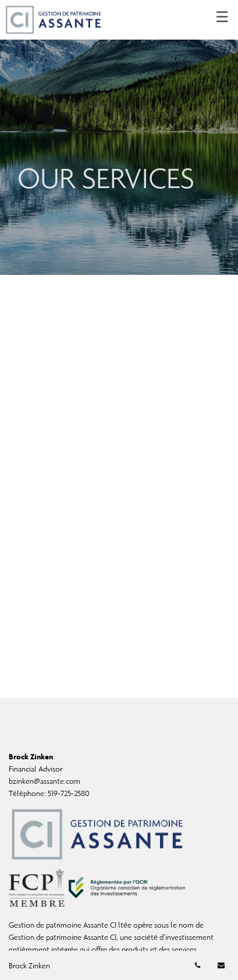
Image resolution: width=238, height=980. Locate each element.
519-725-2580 (69, 793)
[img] (119, 137)
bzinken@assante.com (45, 781)
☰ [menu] (222, 17)
